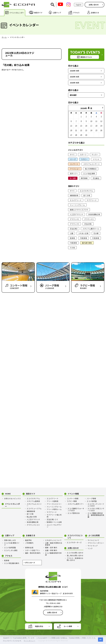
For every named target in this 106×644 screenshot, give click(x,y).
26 (101, 130)
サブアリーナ (92, 200)
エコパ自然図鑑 (10, 548)
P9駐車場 (83, 238)
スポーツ (83, 155)
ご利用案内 (29, 543)
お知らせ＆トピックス (12, 498)
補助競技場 (74, 195)
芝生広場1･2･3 (52, 519)
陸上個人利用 (32, 517)
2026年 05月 (75, 77)
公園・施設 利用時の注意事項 (54, 544)
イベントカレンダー (12, 505)
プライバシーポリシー (96, 543)
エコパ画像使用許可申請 (53, 554)
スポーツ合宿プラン (33, 550)
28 (76, 135)
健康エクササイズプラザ (79, 210)
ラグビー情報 (72, 501)
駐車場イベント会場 (54, 522)
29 (81, 135)
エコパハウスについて (75, 537)
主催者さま (31, 535)
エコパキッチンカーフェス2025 (96, 505)
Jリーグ (73, 159)
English (79, 5)
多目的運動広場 (94, 214)
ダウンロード (30, 563)
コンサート (74, 164)
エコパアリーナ (76, 200)
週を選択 (73, 95)
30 (86, 135)
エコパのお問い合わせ (75, 553)
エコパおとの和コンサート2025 (96, 509)
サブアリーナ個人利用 (54, 516)
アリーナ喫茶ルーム (54, 509)
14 (76, 126)
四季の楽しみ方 (10, 540)
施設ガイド (31, 494)
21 (76, 130)
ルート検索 (68, 626)
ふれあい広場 (83, 233)
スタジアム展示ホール (91, 229)
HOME (8, 494)
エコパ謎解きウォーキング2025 (76, 509)
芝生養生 (96, 178)
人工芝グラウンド (76, 214)
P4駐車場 (73, 243)
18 (96, 126)
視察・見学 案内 (51, 548)
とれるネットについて (53, 540)
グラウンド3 (74, 224)
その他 (72, 248)
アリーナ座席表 (52, 501)
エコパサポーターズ (74, 542)
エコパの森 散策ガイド (12, 544)
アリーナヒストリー (54, 504)
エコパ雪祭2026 (74, 513)
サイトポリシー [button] (29, 641)
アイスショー (75, 169)
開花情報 (84, 178)
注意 (74, 178)
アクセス (9, 556)
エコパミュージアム (34, 508)
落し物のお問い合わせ (75, 555)
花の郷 (96, 233)
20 (71, 130)
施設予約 (28, 540)
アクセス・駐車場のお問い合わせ (75, 559)
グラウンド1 (74, 219)
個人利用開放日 (91, 169)
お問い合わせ (94, 5)
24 (91, 130)
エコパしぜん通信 (11, 550)
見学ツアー (74, 173)
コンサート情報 (73, 498)
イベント (96, 159)
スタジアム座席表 (33, 501)
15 (81, 126)
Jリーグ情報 (91, 498)
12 (101, 121)
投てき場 (87, 195)
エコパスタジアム (86, 191)
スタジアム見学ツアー (76, 504)
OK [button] (101, 640)
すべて (72, 155)
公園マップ (10, 535)
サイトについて (93, 540)
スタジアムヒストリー (34, 505)
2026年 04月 (75, 71)
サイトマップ (93, 546)
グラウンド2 (89, 219)
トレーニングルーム (77, 205)
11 (96, 121)
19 (101, 126)
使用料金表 (29, 548)
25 (96, 130)
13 (71, 126)
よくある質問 (94, 535)
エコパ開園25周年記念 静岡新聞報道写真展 (96, 515)
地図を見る (39, 626)
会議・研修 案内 (51, 550)
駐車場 (72, 238)
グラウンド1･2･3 (33, 525)
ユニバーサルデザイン (54, 526)
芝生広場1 (88, 224)
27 (71, 135)
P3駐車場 (96, 238)
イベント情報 (73, 494)
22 (81, 130)
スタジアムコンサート (92, 164)
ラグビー (84, 159)
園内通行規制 (87, 243)
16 (86, 126)
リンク (90, 548)
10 (91, 121)
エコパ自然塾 (92, 501)
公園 (72, 233)
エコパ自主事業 (89, 173)
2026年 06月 (75, 83)
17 (91, 126)
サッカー (95, 155)
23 (86, 130)
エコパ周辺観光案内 (12, 563)
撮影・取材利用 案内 (33, 553)
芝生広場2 (74, 229)
